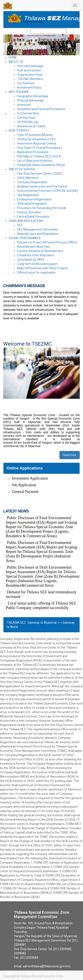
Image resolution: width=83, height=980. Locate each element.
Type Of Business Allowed (35, 135)
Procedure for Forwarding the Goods (42, 208)
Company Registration (32, 182)
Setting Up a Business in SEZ (36, 139)
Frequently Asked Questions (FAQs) (41, 165)
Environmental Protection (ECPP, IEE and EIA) (48, 191)
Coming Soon (26, 118)
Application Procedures (33, 152)
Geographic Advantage (33, 96)
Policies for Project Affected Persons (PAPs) (47, 242)
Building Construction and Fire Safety (42, 186)
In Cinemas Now (28, 113)
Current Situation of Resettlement (40, 251)
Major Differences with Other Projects (43, 268)
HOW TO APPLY (19, 131)
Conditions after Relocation (36, 255)
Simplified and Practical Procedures (41, 109)
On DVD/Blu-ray (28, 122)
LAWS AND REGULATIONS (26, 221)
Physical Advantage (31, 100)
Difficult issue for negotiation (36, 272)
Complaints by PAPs (31, 260)
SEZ (20, 225)
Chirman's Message (30, 66)
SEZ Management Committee (38, 229)
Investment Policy (29, 88)
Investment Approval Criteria (37, 143)
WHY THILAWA (19, 92)
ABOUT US (16, 62)
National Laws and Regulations (38, 234)
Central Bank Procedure (33, 217)
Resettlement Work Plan (34, 247)
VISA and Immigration (32, 204)
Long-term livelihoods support (37, 264)
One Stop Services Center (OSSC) (40, 174)
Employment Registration (34, 199)
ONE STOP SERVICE (22, 169)
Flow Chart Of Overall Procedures (40, 148)
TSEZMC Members (30, 79)
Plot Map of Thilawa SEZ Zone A (39, 156)
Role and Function (29, 70)
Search (72, 31)
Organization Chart (30, 75)
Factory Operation (29, 212)
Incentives (24, 105)
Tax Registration (28, 195)
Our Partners (26, 83)
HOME (13, 57)
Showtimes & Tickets (31, 126)
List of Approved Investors (35, 161)
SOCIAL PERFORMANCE (25, 238)
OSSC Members (28, 178)
